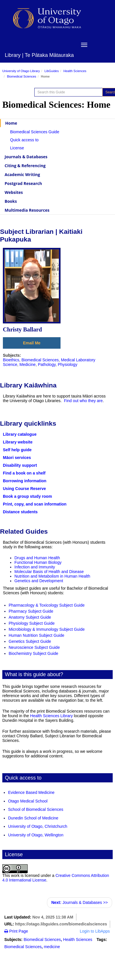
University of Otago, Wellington (36, 835)
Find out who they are (83, 401)
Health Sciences (75, 71)
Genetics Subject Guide (30, 641)
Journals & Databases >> (80, 902)
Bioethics (11, 360)
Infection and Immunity (35, 567)
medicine (52, 947)
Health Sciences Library (52, 716)
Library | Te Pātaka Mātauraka (39, 55)
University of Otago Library (21, 71)
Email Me (32, 343)
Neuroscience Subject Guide (34, 647)
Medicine (28, 364)
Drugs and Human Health (37, 558)
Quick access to (24, 140)
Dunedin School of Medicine (33, 818)
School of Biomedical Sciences (36, 809)
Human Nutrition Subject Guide (36, 635)
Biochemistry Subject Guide (33, 653)
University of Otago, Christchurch (38, 826)
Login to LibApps (95, 931)
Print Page (16, 931)
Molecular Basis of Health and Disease (49, 572)
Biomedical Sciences (22, 76)
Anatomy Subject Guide (30, 617)
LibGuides (52, 71)
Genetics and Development (39, 581)
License (17, 148)
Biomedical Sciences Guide (35, 132)
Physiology (67, 364)
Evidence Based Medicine (31, 792)
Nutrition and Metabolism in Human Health (52, 576)
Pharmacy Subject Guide (31, 611)
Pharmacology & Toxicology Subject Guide (47, 605)
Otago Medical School (28, 801)
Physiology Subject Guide (32, 623)
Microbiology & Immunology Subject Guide (47, 629)
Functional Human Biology (38, 562)
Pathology (47, 364)
